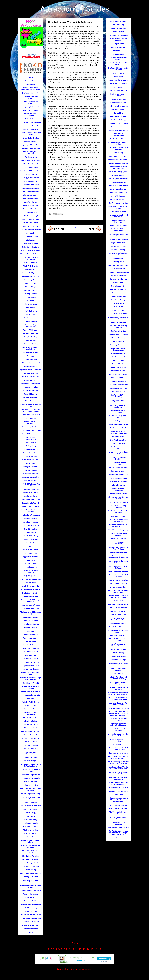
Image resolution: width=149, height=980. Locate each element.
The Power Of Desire (118, 212)
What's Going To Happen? (31, 160)
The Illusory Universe (31, 827)
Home (77, 228)
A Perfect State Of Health (31, 605)
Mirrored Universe (118, 269)
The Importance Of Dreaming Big (31, 613)
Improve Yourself (31, 321)
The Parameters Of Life (118, 428)
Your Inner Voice (118, 341)
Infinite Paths (31, 240)
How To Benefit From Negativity (118, 396)
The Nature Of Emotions (118, 314)
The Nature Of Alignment (118, 279)
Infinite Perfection (118, 485)
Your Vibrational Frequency (118, 530)
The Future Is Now (31, 519)
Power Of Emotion (31, 394)
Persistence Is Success (31, 276)
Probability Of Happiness (31, 515)
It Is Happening (118, 25)
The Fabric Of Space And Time (31, 798)
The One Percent (118, 32)
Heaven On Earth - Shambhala (31, 713)
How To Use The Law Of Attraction (118, 64)
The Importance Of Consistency (118, 543)
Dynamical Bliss (31, 340)
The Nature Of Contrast (118, 494)
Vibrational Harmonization (118, 334)
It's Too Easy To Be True (118, 388)
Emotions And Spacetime (31, 273)
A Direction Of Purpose (31, 922)
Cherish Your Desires (31, 195)
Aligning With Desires (118, 656)
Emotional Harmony (31, 449)
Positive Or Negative (118, 182)
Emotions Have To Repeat (31, 506)
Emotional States (118, 437)
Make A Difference (31, 263)
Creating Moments (31, 290)
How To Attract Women (118, 601)
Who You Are (31, 543)
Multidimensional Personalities (118, 489)
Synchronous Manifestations (31, 370)
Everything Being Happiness (31, 579)
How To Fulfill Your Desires (118, 788)
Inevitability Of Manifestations (31, 753)
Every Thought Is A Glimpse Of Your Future (118, 591)
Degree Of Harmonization (31, 434)
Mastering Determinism (31, 377)
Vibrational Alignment (118, 99)
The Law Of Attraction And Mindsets (118, 148)
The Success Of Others (118, 225)
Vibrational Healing (118, 300)
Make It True (31, 463)
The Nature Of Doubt (31, 244)
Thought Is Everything (31, 609)
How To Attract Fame (118, 615)
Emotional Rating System (118, 172)
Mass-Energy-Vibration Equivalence (31, 348)
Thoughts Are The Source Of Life (118, 318)
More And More (31, 655)
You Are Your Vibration (31, 669)
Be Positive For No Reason (31, 226)
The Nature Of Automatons (118, 239)
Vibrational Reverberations (118, 35)
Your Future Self (31, 283)
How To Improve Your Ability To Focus (118, 567)
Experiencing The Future (31, 427)
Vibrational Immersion (118, 322)
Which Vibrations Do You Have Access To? (118, 526)
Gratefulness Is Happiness (31, 692)
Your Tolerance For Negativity (31, 103)
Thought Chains (118, 44)
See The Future (31, 641)
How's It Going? (31, 233)
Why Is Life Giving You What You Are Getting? (118, 735)
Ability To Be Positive (31, 353)
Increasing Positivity (31, 333)
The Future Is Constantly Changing (118, 327)
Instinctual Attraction (118, 276)
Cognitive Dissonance (118, 381)
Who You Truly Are (31, 833)
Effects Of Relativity (31, 536)
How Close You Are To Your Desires (118, 207)
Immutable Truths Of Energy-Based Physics (31, 679)
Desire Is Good (31, 269)
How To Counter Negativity (118, 468)
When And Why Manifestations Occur (118, 619)
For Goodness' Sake (31, 617)
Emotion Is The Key (31, 344)
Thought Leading (31, 567)
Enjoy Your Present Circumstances (118, 349)
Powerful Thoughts (31, 387)
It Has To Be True (31, 212)
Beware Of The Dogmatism (31, 219)
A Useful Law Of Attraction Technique (31, 846)
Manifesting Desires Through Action (31, 886)
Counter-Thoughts (31, 761)
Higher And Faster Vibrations (118, 139)
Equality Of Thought (31, 645)
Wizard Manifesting (31, 929)
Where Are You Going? (118, 587)
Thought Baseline (118, 293)
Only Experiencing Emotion (31, 430)
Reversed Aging (118, 283)
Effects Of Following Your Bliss (31, 485)
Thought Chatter (118, 360)
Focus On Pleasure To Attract (118, 708)
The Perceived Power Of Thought (31, 687)
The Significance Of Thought (31, 254)
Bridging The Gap (31, 337)
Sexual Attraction (31, 897)
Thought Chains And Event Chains (31, 841)
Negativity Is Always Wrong (31, 145)
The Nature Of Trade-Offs (31, 695)
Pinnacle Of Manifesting (31, 738)
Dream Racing (31, 870)
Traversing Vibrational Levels (31, 891)
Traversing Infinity (31, 631)
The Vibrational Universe (118, 584)
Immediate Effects (31, 366)
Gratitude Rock (118, 744)
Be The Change (31, 287)
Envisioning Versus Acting (31, 794)
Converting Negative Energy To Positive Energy (31, 765)
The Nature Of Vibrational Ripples (31, 770)
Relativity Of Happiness (31, 247)
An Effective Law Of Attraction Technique (118, 645)
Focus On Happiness (31, 493)
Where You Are (31, 401)
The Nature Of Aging (118, 331)
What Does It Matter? (31, 223)
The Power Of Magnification (31, 122)
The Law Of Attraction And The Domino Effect (118, 749)
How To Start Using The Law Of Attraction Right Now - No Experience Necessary (118, 713)
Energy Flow (118, 113)
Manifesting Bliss (31, 564)
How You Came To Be (31, 749)
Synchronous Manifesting (31, 126)
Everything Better (31, 280)
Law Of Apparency (31, 742)
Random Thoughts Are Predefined (118, 406)
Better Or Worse (31, 119)
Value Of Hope (31, 532)
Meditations (31, 84)
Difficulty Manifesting (31, 724)
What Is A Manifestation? (31, 363)
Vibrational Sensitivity (118, 539)
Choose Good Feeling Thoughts (118, 507)
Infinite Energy (31, 813)
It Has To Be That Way (31, 205)
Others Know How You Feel (118, 571)
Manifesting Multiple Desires (118, 265)
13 (84, 949)
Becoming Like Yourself (31, 503)
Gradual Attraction (118, 364)
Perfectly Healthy (31, 311)
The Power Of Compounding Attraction (118, 69)
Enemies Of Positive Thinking (118, 458)
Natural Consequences (31, 391)
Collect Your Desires (31, 785)
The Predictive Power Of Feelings (118, 58)
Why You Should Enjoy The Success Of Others (118, 783)
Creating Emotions (31, 294)
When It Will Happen (31, 330)
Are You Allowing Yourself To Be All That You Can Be (118, 763)
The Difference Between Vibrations (118, 463)
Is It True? (31, 546)
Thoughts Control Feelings (118, 123)
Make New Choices (31, 202)
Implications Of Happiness (31, 590)
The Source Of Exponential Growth (31, 673)
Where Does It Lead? (31, 164)
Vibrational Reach (31, 728)
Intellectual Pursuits (31, 823)
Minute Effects (31, 442)
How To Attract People (118, 289)
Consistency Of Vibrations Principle (31, 511)
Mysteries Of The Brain (31, 859)
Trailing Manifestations (31, 199)
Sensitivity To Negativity (31, 477)
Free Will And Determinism (31, 250)
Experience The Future (31, 666)
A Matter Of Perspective (118, 478)
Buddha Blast (118, 258)
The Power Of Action (31, 830)
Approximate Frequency (31, 522)
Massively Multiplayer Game (31, 915)
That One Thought (31, 304)
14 (88, 949)
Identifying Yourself (31, 877)
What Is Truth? (118, 795)
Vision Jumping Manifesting (31, 918)
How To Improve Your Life (31, 778)
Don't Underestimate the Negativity (31, 97)
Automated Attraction (118, 516)
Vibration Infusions (31, 721)
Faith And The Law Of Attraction (118, 669)
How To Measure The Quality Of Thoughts (118, 562)
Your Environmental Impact (31, 731)
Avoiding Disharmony (31, 894)
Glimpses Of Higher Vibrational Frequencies (118, 432)
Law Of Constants (31, 782)
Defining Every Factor (31, 453)
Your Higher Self (118, 262)
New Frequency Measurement (31, 438)
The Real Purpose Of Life (118, 635)
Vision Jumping (118, 653)
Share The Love (31, 705)
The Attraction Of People (118, 91)
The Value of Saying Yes (31, 93)
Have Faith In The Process (118, 502)
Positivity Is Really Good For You (31, 405)
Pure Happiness (31, 418)
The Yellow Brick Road (31, 526)
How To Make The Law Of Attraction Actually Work (118, 699)
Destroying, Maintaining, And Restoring (31, 789)
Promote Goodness (31, 635)
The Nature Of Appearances (118, 186)
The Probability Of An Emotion (31, 153)
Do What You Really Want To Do (118, 417)
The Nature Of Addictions (118, 482)
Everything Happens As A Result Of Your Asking (118, 725)
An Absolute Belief (31, 470)
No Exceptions (31, 297)
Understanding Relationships (31, 873)
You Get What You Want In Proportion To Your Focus (118, 768)
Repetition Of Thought (31, 683)
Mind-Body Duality (31, 141)
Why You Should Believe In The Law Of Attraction (118, 597)
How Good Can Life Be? (118, 84)
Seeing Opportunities (31, 467)
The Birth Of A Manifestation (31, 925)
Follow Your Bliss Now (118, 189)
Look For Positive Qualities (118, 106)
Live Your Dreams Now (118, 440)
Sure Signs (31, 560)
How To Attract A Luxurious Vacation (118, 631)
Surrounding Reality (31, 167)
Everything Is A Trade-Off (118, 374)
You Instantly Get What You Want (118, 235)
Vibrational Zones (31, 757)
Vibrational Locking (31, 745)
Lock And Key (118, 51)
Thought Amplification (31, 624)
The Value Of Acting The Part (118, 828)
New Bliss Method (31, 529)
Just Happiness (31, 314)
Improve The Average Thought (31, 115)
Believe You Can (31, 456)
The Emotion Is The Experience (31, 258)
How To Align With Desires (118, 580)
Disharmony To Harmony (31, 500)
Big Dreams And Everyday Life (118, 254)
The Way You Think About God (118, 453)
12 (80, 949)
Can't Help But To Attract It (31, 384)
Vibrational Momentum (31, 662)
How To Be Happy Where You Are (118, 448)
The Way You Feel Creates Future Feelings (118, 548)
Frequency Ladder (31, 901)
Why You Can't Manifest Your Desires (118, 498)
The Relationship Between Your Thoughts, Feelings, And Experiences (118, 833)
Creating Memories (31, 359)
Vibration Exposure (31, 621)
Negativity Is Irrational (31, 107)
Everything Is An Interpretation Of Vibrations (118, 557)
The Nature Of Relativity (31, 593)
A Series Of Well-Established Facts (31, 134)
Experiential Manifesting (118, 28)
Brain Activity (118, 153)
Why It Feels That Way (31, 266)
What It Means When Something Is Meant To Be (31, 89)
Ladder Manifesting (118, 47)
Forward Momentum (31, 809)
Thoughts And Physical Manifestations (118, 167)
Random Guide (31, 81)
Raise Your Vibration (31, 110)
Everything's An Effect (31, 185)
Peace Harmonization (31, 638)
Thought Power (31, 583)
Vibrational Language (118, 660)
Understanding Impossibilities (31, 326)
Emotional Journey (31, 318)
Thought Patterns (31, 802)
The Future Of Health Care (118, 424)
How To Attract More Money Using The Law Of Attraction (118, 693)
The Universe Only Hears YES (118, 813)
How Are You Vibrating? (118, 193)
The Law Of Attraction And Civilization (118, 216)
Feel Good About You (118, 110)
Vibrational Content (118, 371)
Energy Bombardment (31, 178)
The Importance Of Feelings (118, 791)
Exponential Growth (31, 709)
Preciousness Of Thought (31, 415)
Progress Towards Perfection (118, 272)
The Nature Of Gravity (31, 596)
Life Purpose (118, 421)
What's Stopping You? (31, 129)
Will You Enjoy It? (31, 481)
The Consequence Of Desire (31, 230)
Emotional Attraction (31, 209)
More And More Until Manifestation (31, 881)
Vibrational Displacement (31, 775)
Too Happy (31, 356)
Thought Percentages (118, 296)
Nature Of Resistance (31, 397)
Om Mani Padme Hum (118, 649)
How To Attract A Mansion (118, 809)
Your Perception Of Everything (118, 221)
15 (92, 949)
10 (73, 949)
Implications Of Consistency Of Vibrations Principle (31, 410)
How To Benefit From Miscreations (118, 230)
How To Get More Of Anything (118, 730)
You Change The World (31, 718)
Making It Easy (31, 446)
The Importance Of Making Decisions (118, 688)
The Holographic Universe (118, 179)
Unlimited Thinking (118, 250)
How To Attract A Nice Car (118, 805)
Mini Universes (118, 307)
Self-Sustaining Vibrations (118, 475)
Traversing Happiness (31, 489)
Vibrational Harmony (118, 367)
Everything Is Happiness (31, 648)
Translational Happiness (31, 460)
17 (100, 949)
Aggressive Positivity (31, 557)
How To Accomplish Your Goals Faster (118, 778)
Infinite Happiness (31, 496)
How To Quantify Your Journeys (118, 823)
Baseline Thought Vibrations (31, 863)
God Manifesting (31, 908)
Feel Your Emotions (118, 378)
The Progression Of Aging (118, 203)
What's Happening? (31, 216)
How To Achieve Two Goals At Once (118, 664)
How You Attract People (118, 246)
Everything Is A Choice (118, 103)
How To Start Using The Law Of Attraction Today (118, 757)
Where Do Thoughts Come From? (118, 640)
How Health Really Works (31, 148)
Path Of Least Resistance (31, 837)
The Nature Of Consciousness (118, 135)
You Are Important (118, 357)
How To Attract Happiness (118, 608)
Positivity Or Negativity (31, 586)
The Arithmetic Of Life (31, 659)
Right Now (31, 301)
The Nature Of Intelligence (118, 130)
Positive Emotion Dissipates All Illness (118, 512)
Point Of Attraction (31, 308)
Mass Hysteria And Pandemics (118, 401)
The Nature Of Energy (118, 120)
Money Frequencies (118, 286)
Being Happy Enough (31, 576)
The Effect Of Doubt (31, 237)
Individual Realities (31, 373)
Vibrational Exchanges (118, 21)
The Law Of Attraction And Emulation (118, 576)
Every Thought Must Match (31, 192)
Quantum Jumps (118, 175)
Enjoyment (31, 699)
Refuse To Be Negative (31, 138)
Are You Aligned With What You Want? (118, 773)
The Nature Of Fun (118, 54)
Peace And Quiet (31, 911)
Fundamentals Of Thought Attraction (31, 601)
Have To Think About (31, 550)
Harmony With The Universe (118, 160)
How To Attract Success (118, 611)
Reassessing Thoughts (118, 116)
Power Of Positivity (31, 539)
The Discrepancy (31, 174)
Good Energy (118, 87)
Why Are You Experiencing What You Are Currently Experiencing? (118, 800)
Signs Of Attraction (118, 243)
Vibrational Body (31, 553)
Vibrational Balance (118, 127)
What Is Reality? (118, 674)
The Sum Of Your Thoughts (118, 385)
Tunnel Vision (118, 77)
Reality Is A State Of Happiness (31, 571)
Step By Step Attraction (31, 856)
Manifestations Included (31, 188)
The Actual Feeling (31, 380)
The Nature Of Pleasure (118, 552)
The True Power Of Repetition (31, 423)
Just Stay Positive (31, 181)
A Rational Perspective (31, 735)
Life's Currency (118, 303)
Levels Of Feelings (118, 443)
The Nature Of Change (118, 471)
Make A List (31, 816)
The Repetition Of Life (31, 652)
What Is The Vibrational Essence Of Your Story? (118, 678)
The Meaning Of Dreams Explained (118, 719)
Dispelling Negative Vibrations (118, 411)
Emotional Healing (31, 628)
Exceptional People (118, 353)
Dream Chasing (118, 73)
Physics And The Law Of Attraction (118, 534)
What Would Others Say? (118, 156)
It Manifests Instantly (31, 474)
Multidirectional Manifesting (31, 904)
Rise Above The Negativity (118, 80)
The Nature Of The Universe (118, 753)
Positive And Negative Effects (118, 95)
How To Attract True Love (118, 627)
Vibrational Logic (31, 157)
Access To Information (118, 200)
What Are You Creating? (118, 310)
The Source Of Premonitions (31, 171)
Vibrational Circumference (118, 163)
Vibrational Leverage (118, 338)
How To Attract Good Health (118, 604)
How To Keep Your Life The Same (31, 852)
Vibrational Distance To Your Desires (118, 143)
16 (96, 949)
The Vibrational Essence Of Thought (118, 683)
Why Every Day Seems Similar (118, 818)
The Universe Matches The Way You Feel (118, 520)
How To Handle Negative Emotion (118, 39)
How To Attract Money (118, 623)
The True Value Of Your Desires (118, 740)
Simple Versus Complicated (31, 806)
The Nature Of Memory (31, 866)
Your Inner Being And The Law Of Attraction (118, 704)
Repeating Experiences (118, 345)
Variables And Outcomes (31, 702)
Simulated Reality (31, 820)
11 (77, 949)
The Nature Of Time (118, 392)
